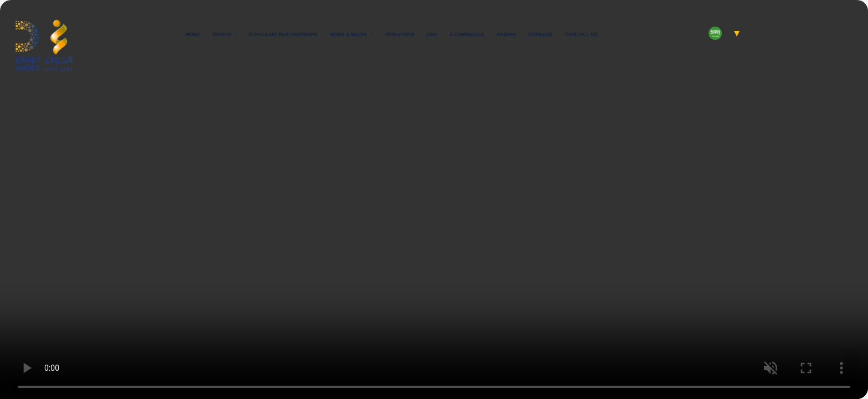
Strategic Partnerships (283, 34)
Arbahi (506, 34)
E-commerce (467, 34)
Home (193, 34)
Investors (400, 34)
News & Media (349, 34)
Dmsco (222, 34)
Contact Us (581, 34)
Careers (540, 34)
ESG (432, 34)
